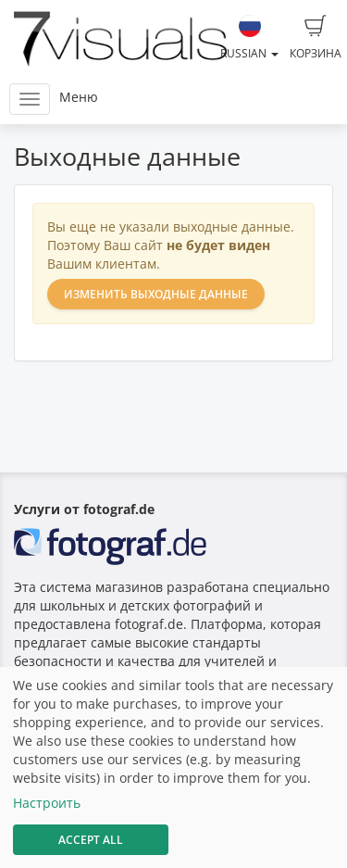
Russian (249, 38)
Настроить (47, 803)
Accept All (91, 840)
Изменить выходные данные (156, 294)
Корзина (316, 38)
